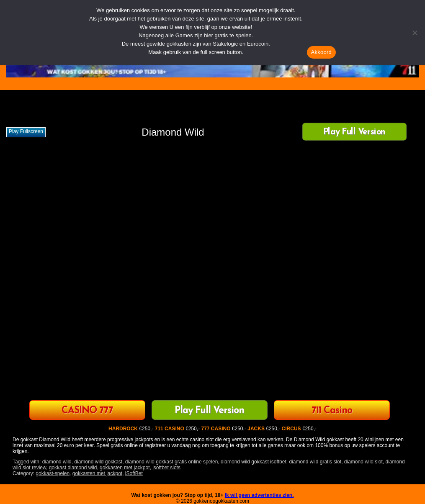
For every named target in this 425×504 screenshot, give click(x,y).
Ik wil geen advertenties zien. (259, 495)
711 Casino (332, 411)
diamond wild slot (363, 462)
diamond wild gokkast (98, 462)
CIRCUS (291, 429)
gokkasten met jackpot (125, 468)
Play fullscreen (26, 131)
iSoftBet (134, 473)
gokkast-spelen (53, 473)
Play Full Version (354, 132)
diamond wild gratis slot (315, 462)
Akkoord (321, 52)
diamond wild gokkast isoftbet (254, 462)
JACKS (256, 429)
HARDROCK (123, 429)
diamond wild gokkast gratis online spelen (171, 462)
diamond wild (57, 462)
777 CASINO (216, 429)
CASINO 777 (87, 411)
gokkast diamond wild (73, 468)
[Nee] (415, 33)
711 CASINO (170, 429)
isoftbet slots (166, 468)
